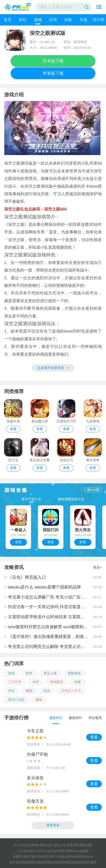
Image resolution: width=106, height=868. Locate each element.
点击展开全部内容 (53, 368)
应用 (53, 20)
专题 (83, 20)
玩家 (78, 682)
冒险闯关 (74, 673)
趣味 (39, 700)
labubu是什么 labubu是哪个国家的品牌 (44, 587)
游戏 (38, 20)
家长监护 (46, 845)
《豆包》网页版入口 (27, 577)
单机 (23, 20)
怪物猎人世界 (71, 691)
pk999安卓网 (63, 851)
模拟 (29, 691)
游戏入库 (60, 845)
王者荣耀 (15, 682)
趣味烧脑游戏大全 (71, 499)
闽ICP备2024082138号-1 (40, 856)
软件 (29, 673)
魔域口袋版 (16, 700)
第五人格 (50, 673)
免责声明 (73, 845)
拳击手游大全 (31, 499)
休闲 (36, 682)
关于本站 (20, 845)
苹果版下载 (53, 73)
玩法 (47, 691)
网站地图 (86, 845)
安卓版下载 (53, 61)
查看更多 (53, 825)
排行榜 (98, 20)
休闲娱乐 (57, 682)
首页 (8, 20)
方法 (11, 691)
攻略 (68, 20)
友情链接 (33, 845)
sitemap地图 (80, 851)
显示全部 (93, 490)
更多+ (97, 567)
